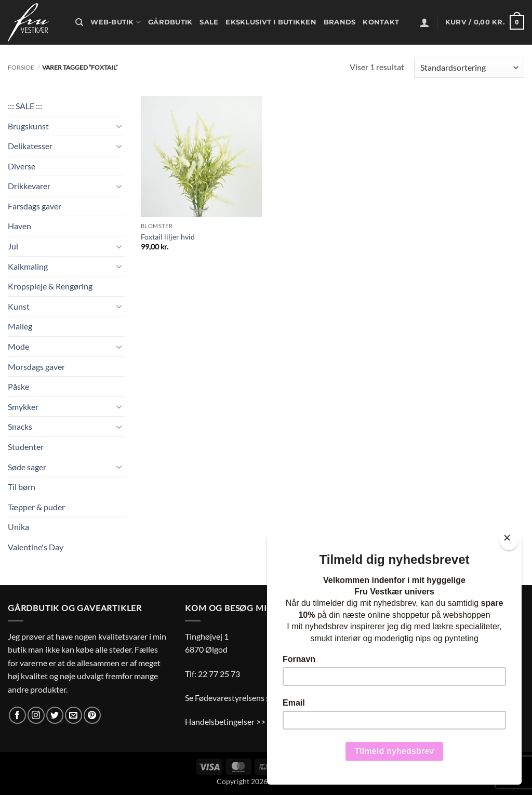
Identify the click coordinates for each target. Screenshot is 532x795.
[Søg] (79, 22)
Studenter (26, 447)
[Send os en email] (74, 715)
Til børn (22, 487)
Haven (19, 226)
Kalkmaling (28, 266)
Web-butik (116, 22)
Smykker (23, 407)
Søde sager (27, 467)
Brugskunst (28, 126)
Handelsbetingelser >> (225, 721)
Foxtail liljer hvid (168, 237)
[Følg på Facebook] (17, 715)
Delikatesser (30, 146)
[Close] (509, 540)
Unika (18, 527)
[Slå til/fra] (119, 126)
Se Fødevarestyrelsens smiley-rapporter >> (261, 698)
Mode (18, 346)
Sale (209, 22)
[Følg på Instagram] (36, 715)
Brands (340, 22)
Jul (13, 246)
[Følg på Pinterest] (92, 715)
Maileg (20, 326)
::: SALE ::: (25, 106)
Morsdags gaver (36, 367)
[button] (424, 22)
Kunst (19, 306)
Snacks (20, 426)
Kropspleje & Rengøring (50, 286)
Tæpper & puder (36, 507)
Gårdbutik (170, 22)
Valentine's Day (36, 547)
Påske (18, 386)
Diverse (22, 166)
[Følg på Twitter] (55, 715)
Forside (21, 67)
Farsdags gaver (35, 206)
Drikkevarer (29, 186)
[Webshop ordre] (469, 68)
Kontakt (381, 22)
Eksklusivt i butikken (271, 22)
